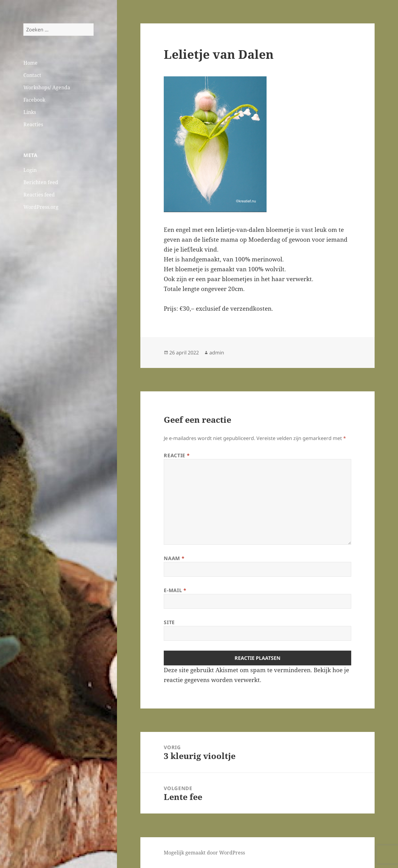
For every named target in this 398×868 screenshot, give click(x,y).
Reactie (177, 455)
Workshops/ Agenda (47, 87)
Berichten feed (41, 182)
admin (217, 353)
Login (30, 170)
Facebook (34, 100)
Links (30, 112)
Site (169, 622)
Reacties (33, 124)
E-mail (175, 590)
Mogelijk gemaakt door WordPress (204, 853)
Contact (32, 75)
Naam (174, 558)
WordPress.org (41, 207)
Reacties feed (39, 195)
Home (30, 63)
